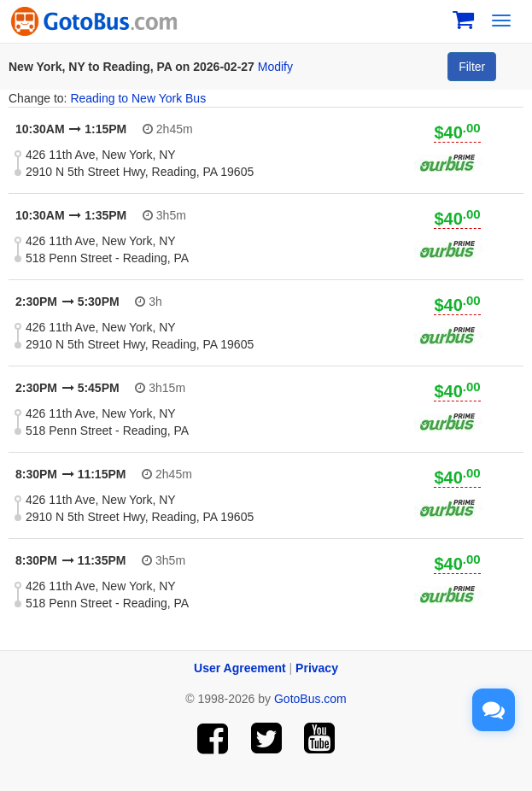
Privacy (317, 668)
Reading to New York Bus (138, 98)
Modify (275, 67)
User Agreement (240, 668)
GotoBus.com (310, 699)
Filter (472, 67)
